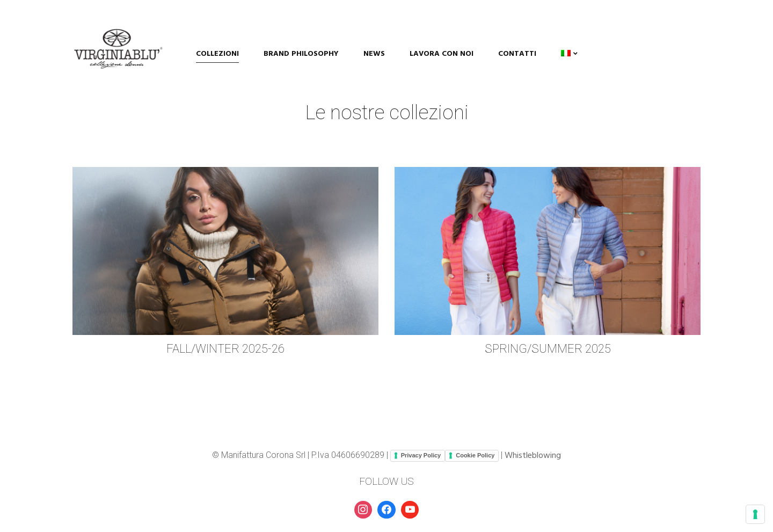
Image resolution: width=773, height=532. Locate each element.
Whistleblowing (533, 456)
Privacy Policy (421, 455)
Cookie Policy (475, 455)
